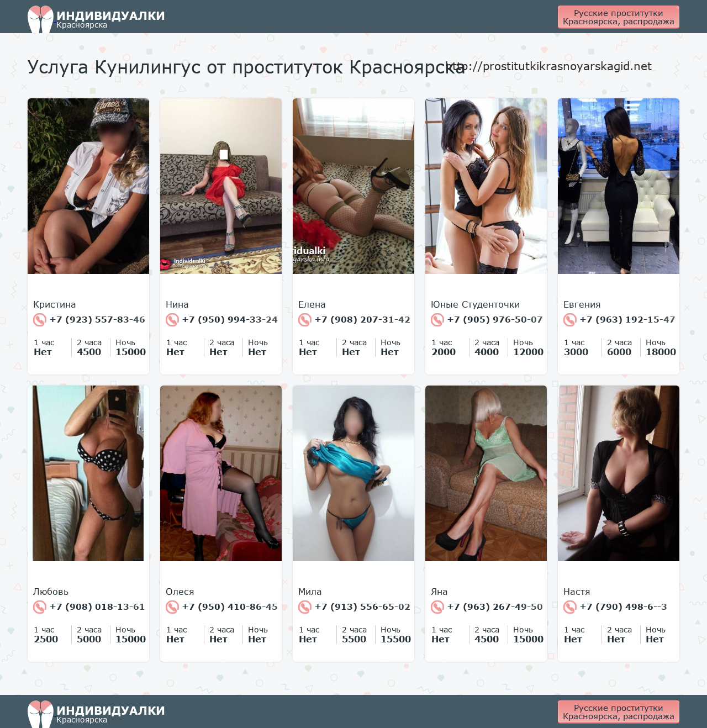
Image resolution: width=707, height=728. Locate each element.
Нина (177, 304)
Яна (439, 592)
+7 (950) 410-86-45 (222, 607)
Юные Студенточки (475, 304)
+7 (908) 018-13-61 (89, 607)
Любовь (51, 592)
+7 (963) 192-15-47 (619, 320)
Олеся (180, 592)
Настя (577, 592)
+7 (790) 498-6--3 (615, 607)
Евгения (582, 304)
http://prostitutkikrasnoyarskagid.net (548, 66)
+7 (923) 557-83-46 (89, 320)
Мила (310, 592)
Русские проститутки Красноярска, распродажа (619, 17)
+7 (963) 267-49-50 (487, 607)
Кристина (55, 304)
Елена (312, 304)
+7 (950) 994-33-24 (222, 320)
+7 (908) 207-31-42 (354, 320)
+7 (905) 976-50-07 (487, 320)
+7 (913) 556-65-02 (354, 607)
